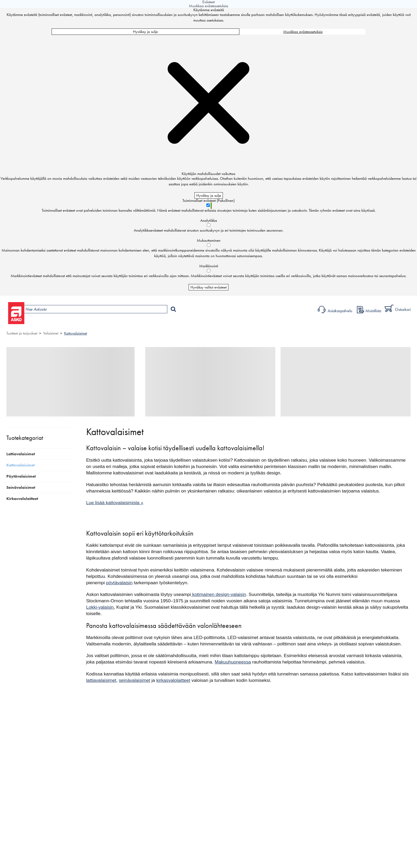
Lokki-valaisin (100, 607)
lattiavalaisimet (101, 680)
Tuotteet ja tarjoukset (52, 323)
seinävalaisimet (135, 680)
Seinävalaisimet (21, 487)
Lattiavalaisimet (21, 454)
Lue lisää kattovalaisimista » (115, 503)
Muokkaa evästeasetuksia (303, 32)
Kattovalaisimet (76, 333)
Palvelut (120, 323)
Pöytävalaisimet (21, 476)
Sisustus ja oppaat (151, 323)
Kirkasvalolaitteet (22, 499)
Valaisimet (51, 333)
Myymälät (92, 323)
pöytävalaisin (119, 583)
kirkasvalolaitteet (173, 680)
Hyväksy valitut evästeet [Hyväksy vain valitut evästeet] (208, 287)
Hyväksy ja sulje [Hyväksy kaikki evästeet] (145, 32)
